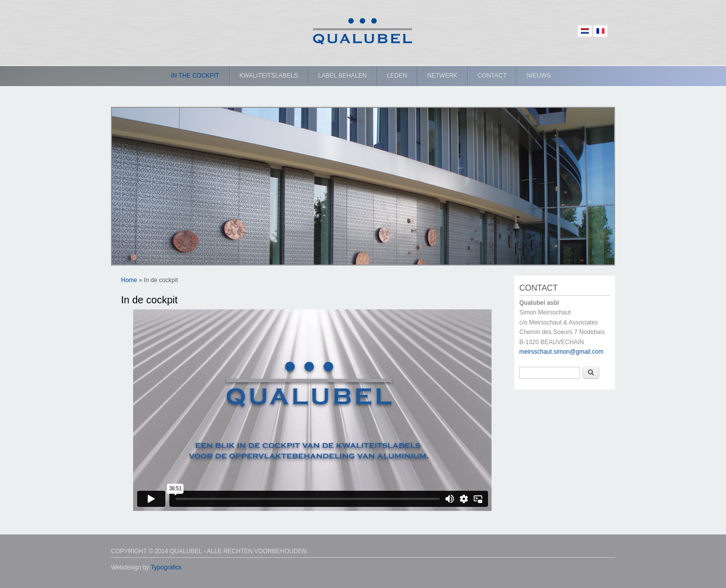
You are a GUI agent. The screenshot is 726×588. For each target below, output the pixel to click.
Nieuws (538, 76)
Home (129, 280)
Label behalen (342, 76)
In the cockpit (195, 76)
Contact (492, 76)
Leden (397, 76)
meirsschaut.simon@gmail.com (561, 352)
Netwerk (442, 76)
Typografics (166, 567)
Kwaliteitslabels (269, 76)
